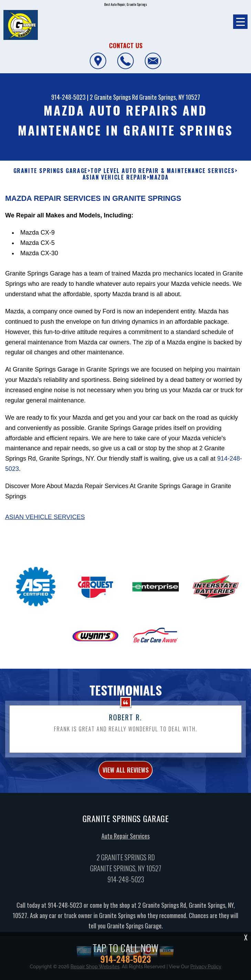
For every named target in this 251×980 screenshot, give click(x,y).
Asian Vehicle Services (45, 529)
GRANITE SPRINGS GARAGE (51, 171)
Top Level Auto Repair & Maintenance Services (162, 171)
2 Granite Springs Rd (114, 97)
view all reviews (125, 782)
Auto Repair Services (125, 848)
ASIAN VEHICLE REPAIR (115, 177)
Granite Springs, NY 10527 (170, 97)
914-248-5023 (68, 97)
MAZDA (159, 177)
